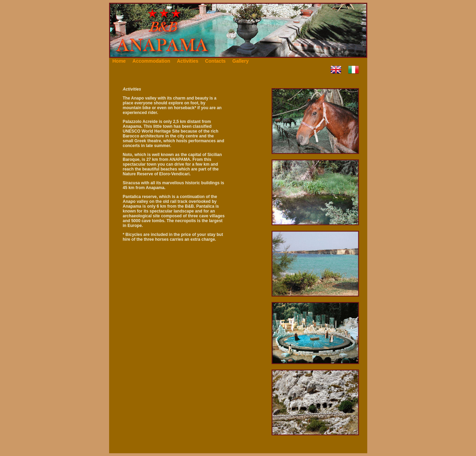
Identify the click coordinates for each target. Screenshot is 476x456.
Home (119, 61)
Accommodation (151, 61)
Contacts (215, 61)
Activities (188, 61)
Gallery (240, 61)
